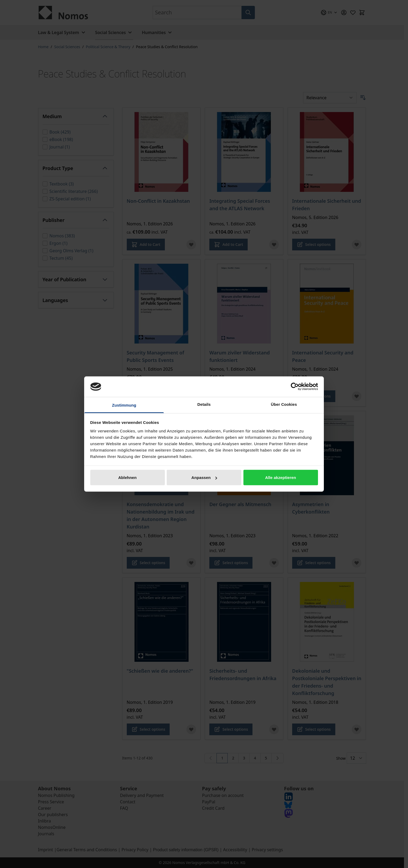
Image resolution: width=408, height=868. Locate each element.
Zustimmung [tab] (124, 405)
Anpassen (204, 478)
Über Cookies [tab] (284, 404)
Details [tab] (204, 404)
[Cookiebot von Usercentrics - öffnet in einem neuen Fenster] (295, 387)
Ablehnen (127, 478)
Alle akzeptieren (281, 478)
